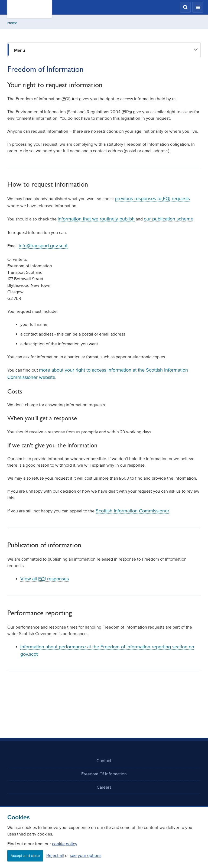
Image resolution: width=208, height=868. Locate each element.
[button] (185, 7)
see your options (86, 855)
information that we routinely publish (96, 219)
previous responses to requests (152, 199)
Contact (104, 760)
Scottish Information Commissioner (132, 511)
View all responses (45, 579)
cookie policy (64, 844)
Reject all (55, 855)
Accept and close (25, 856)
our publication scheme (169, 219)
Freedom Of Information (104, 774)
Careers (104, 787)
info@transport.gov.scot (43, 246)
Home (12, 23)
